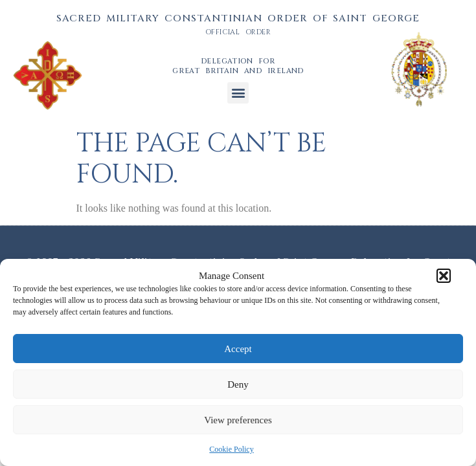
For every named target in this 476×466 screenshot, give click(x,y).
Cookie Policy (231, 449)
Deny (238, 384)
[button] (444, 276)
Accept (238, 349)
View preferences (238, 420)
